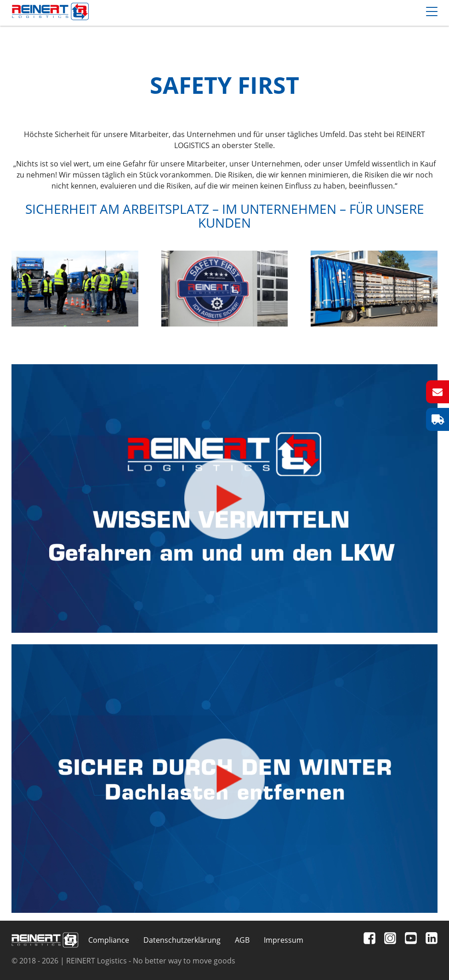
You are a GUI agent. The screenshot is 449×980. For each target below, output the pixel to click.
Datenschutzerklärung (182, 940)
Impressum (284, 940)
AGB (242, 940)
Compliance (109, 940)
